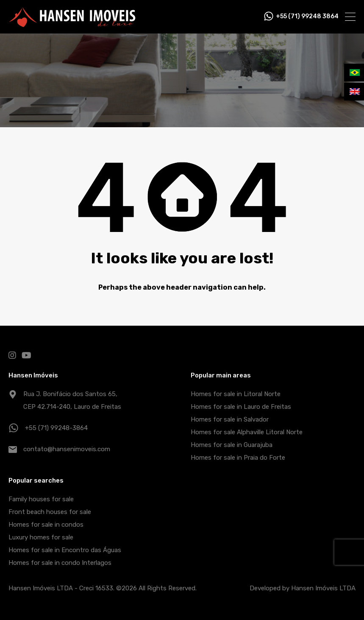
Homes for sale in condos (46, 525)
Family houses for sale (41, 499)
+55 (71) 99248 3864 (307, 17)
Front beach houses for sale (50, 512)
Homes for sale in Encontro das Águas (65, 550)
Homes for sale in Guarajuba (232, 445)
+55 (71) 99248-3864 (56, 428)
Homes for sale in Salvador (230, 419)
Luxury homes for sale (41, 537)
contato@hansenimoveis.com (67, 449)
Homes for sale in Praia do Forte (238, 458)
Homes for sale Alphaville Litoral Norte (247, 432)
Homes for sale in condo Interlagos (60, 563)
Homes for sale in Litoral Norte (236, 394)
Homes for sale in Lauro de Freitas (241, 407)
